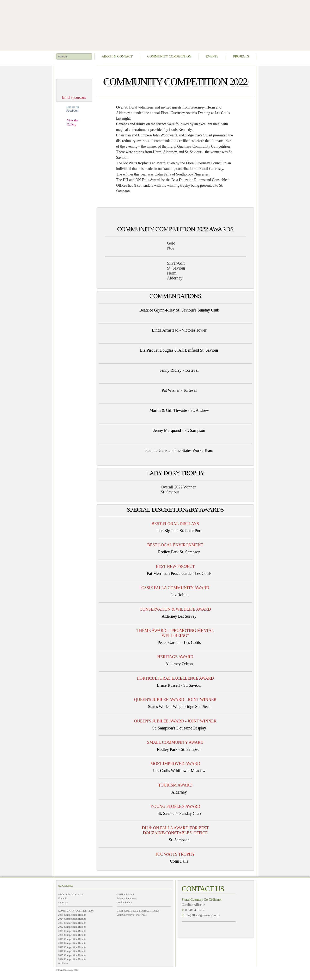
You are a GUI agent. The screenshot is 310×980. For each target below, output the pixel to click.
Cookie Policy (124, 902)
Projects (241, 56)
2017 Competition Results (72, 947)
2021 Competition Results (72, 931)
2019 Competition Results (72, 939)
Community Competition (169, 56)
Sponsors (63, 902)
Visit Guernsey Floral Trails (132, 915)
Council (62, 898)
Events (212, 56)
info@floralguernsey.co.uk (202, 915)
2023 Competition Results (72, 923)
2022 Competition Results (72, 927)
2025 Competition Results (72, 915)
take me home (74, 71)
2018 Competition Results (72, 943)
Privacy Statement (126, 898)
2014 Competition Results (72, 959)
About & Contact (117, 56)
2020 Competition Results (72, 935)
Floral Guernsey (154, 25)
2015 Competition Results (72, 955)
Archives (63, 963)
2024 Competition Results (72, 919)
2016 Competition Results (72, 951)
